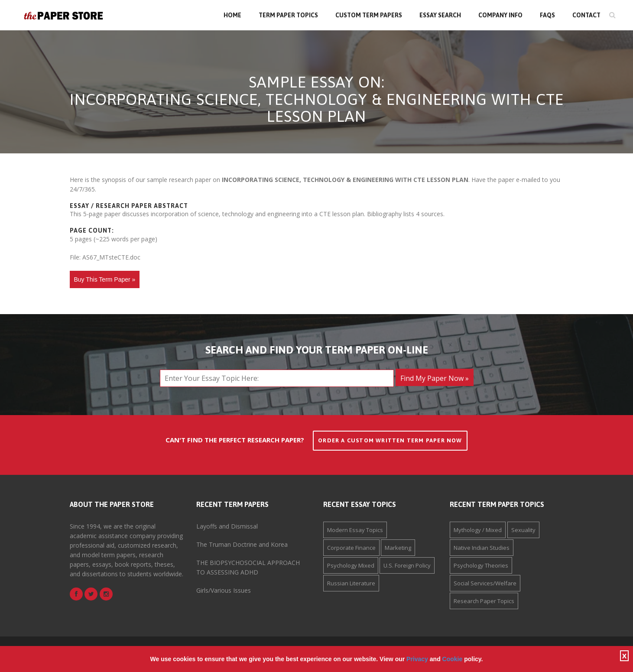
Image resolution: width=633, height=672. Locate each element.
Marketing (398, 548)
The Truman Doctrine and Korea (242, 544)
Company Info (500, 15)
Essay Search (440, 15)
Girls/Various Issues (224, 590)
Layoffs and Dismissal (227, 526)
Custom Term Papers (369, 15)
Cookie (453, 659)
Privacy (417, 659)
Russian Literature (351, 583)
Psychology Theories (481, 565)
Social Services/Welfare (485, 583)
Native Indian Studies (482, 548)
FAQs (547, 15)
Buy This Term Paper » (105, 279)
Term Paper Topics (288, 15)
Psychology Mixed (351, 565)
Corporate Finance (351, 548)
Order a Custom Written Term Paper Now (390, 440)
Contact (586, 15)
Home (232, 15)
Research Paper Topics (484, 601)
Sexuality (523, 530)
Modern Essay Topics (355, 530)
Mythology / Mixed (478, 530)
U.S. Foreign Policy (407, 565)
